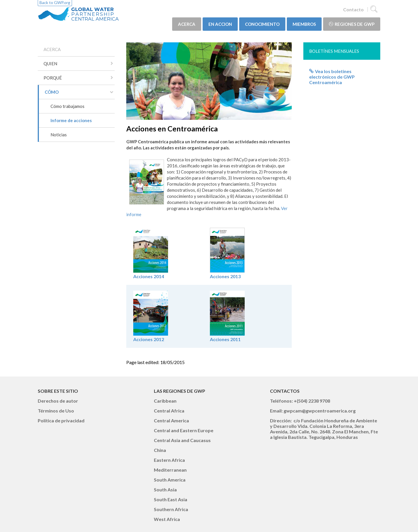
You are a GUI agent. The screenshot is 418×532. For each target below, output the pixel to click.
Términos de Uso (56, 411)
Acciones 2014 (151, 274)
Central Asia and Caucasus (182, 440)
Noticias (59, 135)
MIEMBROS (304, 24)
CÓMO (52, 92)
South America (170, 480)
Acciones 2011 (225, 339)
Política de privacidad (61, 420)
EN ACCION (220, 24)
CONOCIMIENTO (262, 24)
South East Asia (171, 499)
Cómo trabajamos (67, 106)
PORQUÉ (53, 78)
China (160, 450)
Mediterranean (170, 470)
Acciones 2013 (227, 274)
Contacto (353, 9)
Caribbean (165, 401)
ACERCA (187, 24)
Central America (171, 420)
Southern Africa (171, 509)
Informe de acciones (71, 120)
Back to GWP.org (55, 2)
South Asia (165, 490)
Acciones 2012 (149, 339)
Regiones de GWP (352, 24)
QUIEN (50, 64)
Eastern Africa (169, 460)
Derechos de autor (58, 401)
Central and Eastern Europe (184, 430)
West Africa (167, 519)
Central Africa (169, 411)
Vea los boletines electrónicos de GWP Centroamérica (332, 77)
